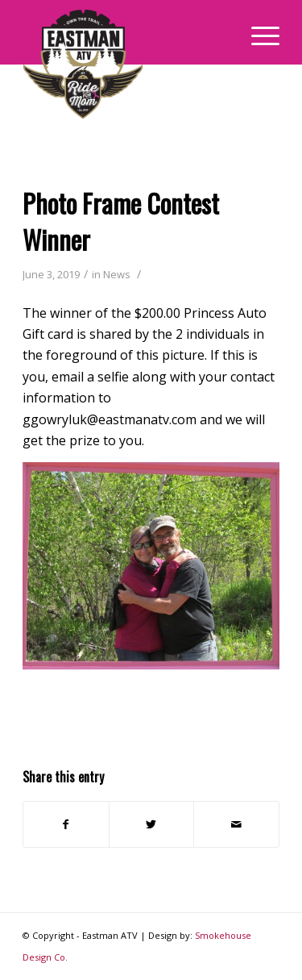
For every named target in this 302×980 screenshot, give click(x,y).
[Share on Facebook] (66, 824)
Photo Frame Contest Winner (121, 221)
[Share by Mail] (236, 824)
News (117, 274)
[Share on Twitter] (152, 824)
